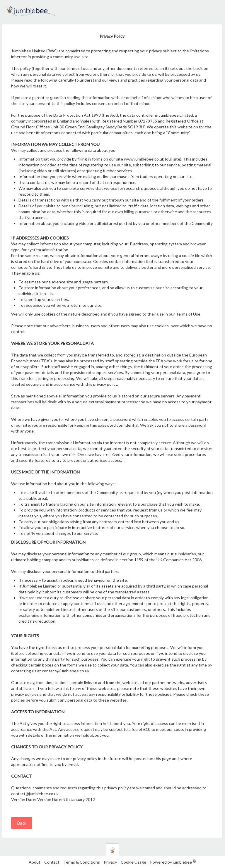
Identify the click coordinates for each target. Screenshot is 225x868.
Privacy (110, 862)
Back (22, 823)
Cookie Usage (133, 862)
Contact (52, 862)
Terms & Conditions (82, 862)
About (35, 862)
